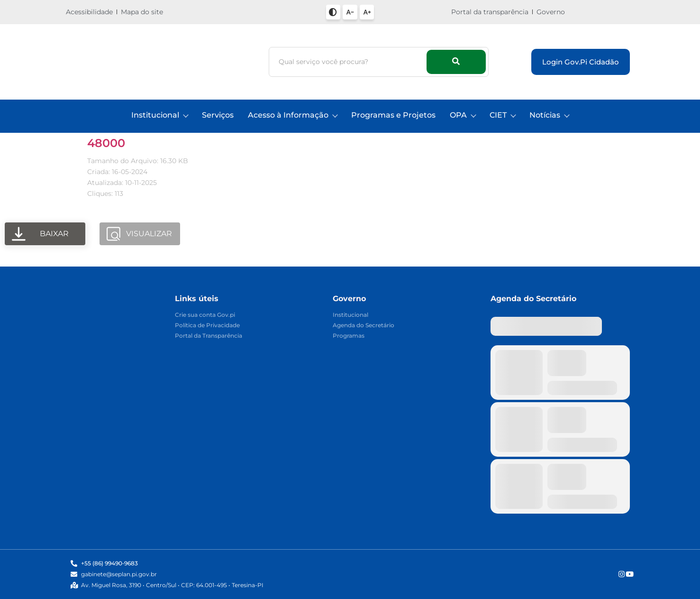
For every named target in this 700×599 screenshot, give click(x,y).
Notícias (549, 115)
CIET (502, 115)
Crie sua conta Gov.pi (205, 315)
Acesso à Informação (292, 115)
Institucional (159, 115)
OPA (463, 115)
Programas (349, 336)
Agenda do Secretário (364, 326)
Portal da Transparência (209, 336)
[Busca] (349, 62)
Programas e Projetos (393, 115)
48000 (106, 143)
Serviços (218, 115)
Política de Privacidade (207, 326)
